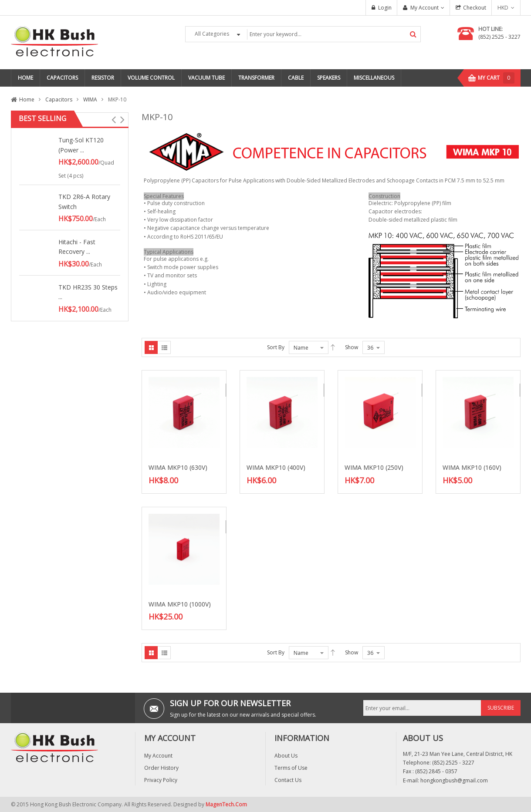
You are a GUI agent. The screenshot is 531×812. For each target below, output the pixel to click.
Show (352, 347)
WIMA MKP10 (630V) (178, 467)
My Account (424, 8)
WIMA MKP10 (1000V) (180, 604)
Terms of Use (291, 768)
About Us (286, 756)
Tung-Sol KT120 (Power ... (81, 145)
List (164, 347)
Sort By (276, 347)
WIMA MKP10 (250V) (374, 467)
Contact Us (288, 780)
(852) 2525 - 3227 (499, 37)
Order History (161, 768)
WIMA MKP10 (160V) (472, 467)
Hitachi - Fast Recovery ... (77, 247)
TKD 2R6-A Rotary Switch (84, 201)
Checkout (475, 8)
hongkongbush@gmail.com (454, 780)
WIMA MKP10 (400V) (276, 467)
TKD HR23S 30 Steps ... (88, 292)
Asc (333, 347)
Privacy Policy (161, 780)
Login (385, 8)
